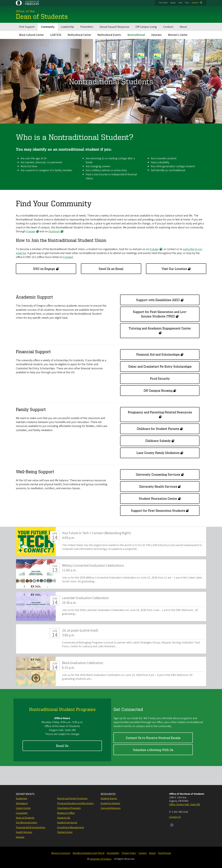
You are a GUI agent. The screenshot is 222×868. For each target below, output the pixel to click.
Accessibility (113, 853)
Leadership (67, 27)
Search (195, 3)
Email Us (62, 746)
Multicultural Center (79, 35)
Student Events (109, 798)
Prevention (87, 27)
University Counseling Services (158, 474)
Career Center (23, 808)
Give (187, 3)
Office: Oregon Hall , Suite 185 (185, 804)
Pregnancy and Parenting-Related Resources (160, 412)
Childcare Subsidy (158, 441)
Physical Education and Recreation (75, 803)
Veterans (156, 35)
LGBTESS (56, 35)
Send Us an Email (111, 269)
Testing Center (65, 832)
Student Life (64, 818)
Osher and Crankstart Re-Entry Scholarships (160, 366)
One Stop (163, 3)
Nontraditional (136, 35)
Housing (20, 837)
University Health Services (158, 486)
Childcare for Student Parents (158, 429)
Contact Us (175, 817)
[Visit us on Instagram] (172, 825)
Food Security (160, 378)
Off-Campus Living (146, 27)
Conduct (168, 27)
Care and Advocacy (111, 808)
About (183, 27)
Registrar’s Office (66, 813)
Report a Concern (61, 853)
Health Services (24, 832)
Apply (173, 3)
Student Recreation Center (158, 498)
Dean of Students (25, 818)
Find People (164, 853)
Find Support (27, 27)
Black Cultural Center (31, 35)
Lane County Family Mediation (158, 453)
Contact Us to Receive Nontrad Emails (153, 738)
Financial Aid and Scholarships (158, 354)
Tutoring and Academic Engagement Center (160, 328)
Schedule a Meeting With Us (153, 750)
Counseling (22, 813)
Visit (180, 3)
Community (48, 27)
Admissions (22, 803)
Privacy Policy (129, 853)
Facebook (54, 232)
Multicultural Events (109, 35)
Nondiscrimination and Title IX (89, 853)
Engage (31, 232)
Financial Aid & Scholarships (31, 827)
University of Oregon (100, 859)
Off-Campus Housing (158, 390)
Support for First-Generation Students (158, 510)
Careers (143, 853)
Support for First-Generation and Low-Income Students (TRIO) (160, 314)
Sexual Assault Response (114, 27)
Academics (22, 798)
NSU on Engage (44, 269)
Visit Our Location (174, 269)
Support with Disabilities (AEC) (158, 300)
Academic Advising (110, 803)
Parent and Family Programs (72, 798)
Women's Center (178, 35)
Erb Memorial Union (27, 823)
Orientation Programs (69, 808)
